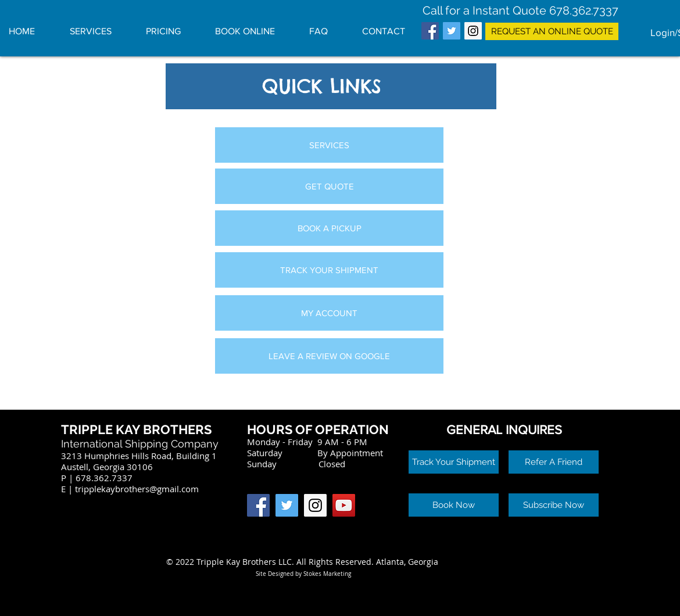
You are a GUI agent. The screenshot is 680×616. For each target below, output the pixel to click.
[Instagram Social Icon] (473, 31)
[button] (554, 462)
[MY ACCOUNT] (329, 313)
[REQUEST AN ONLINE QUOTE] (552, 31)
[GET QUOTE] (329, 186)
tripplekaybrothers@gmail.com (137, 489)
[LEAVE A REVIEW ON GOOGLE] (329, 356)
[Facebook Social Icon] (430, 31)
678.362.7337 (584, 10)
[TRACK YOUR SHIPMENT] (329, 270)
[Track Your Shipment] (454, 462)
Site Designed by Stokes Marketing (303, 574)
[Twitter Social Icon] (452, 31)
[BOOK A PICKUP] (329, 228)
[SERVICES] (329, 145)
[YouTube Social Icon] (344, 505)
